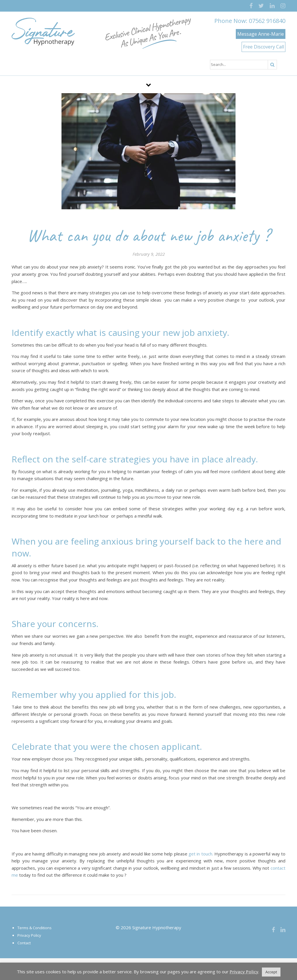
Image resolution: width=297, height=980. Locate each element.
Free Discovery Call (264, 47)
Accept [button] (271, 972)
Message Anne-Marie (261, 34)
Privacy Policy (29, 935)
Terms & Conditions (35, 928)
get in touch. (201, 854)
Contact (24, 943)
